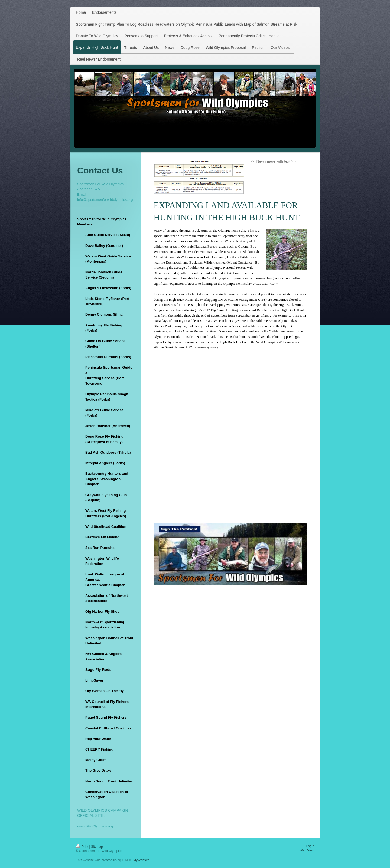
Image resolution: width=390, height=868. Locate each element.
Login (310, 846)
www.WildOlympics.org (95, 826)
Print (82, 847)
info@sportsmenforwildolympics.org (105, 200)
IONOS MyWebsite (136, 860)
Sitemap (97, 847)
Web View (307, 850)
